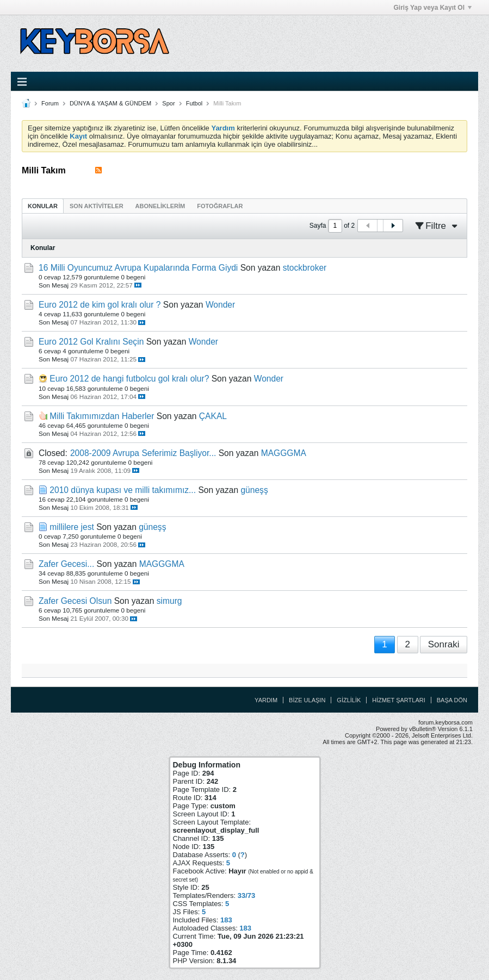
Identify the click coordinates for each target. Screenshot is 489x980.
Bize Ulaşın (307, 700)
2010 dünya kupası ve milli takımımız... (123, 490)
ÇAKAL (213, 416)
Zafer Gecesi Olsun (75, 601)
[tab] (43, 206)
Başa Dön (452, 700)
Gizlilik (349, 700)
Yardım (266, 700)
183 (226, 920)
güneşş (254, 490)
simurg (169, 601)
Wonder (220, 305)
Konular (43, 206)
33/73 (247, 895)
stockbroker (305, 268)
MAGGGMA (284, 453)
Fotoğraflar (220, 206)
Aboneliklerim (160, 206)
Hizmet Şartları (398, 700)
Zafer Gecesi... (66, 564)
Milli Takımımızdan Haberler (102, 416)
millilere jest (72, 527)
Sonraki (444, 644)
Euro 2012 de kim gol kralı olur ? (100, 305)
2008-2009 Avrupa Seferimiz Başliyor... (143, 453)
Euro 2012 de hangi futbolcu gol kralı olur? (129, 379)
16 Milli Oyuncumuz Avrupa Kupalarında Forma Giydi (138, 268)
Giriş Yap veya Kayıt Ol (432, 8)
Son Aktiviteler (97, 206)
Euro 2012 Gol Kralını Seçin (91, 342)
